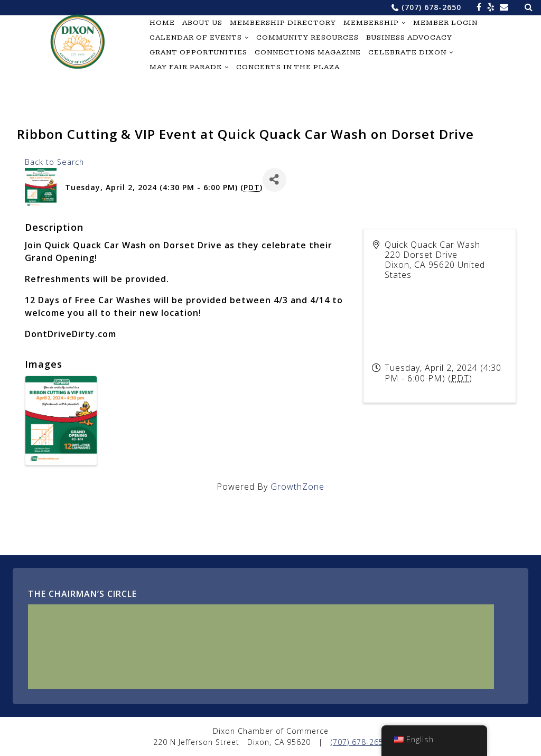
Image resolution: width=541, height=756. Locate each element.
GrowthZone (297, 487)
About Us (202, 23)
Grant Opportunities (198, 52)
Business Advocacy (409, 38)
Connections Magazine (308, 52)
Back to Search (54, 162)
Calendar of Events (196, 38)
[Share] (274, 180)
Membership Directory (283, 23)
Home (162, 23)
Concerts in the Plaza (288, 67)
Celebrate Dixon (407, 52)
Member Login (445, 23)
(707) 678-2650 (431, 7)
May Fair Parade (186, 67)
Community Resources (307, 38)
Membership (371, 23)
